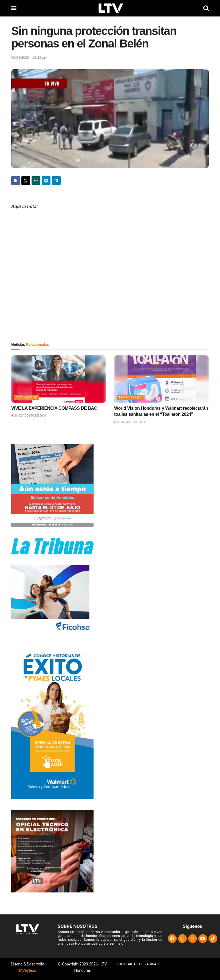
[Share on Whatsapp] (36, 181)
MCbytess (27, 970)
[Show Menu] (14, 8)
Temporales (130, 397)
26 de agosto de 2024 (29, 416)
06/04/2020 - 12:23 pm (29, 57)
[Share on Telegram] (46, 181)
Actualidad (27, 397)
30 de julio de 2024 (129, 422)
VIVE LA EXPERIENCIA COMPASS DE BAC (54, 408)
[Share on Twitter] (26, 181)
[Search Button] (206, 8)
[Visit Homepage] (110, 8)
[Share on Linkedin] (56, 181)
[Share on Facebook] (16, 181)
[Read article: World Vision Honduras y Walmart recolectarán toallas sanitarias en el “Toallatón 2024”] (161, 379)
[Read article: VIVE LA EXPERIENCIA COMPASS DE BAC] (59, 379)
